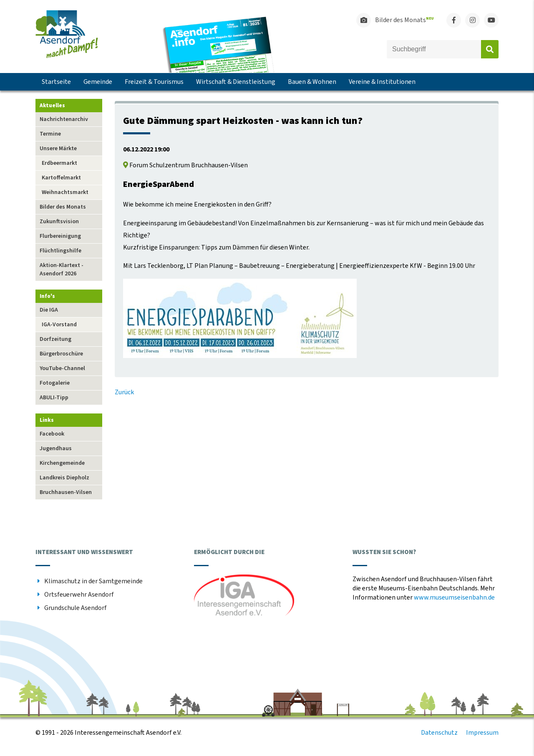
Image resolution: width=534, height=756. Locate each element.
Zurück (124, 392)
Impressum (482, 733)
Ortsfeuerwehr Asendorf (79, 595)
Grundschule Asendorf (76, 608)
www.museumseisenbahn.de (454, 597)
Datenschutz (439, 733)
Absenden (490, 49)
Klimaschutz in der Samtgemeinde (93, 581)
